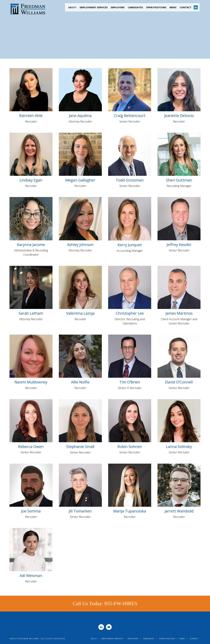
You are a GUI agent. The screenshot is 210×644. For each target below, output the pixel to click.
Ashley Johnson (80, 244)
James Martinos (179, 313)
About (72, 7)
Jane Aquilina (80, 115)
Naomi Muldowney (31, 382)
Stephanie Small (80, 446)
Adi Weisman (31, 575)
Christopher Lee (130, 313)
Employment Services (94, 7)
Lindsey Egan (31, 180)
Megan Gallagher (80, 180)
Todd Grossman (130, 180)
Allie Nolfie (80, 382)
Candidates (135, 7)
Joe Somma (31, 511)
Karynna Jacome (31, 244)
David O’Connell (179, 382)
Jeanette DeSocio (179, 115)
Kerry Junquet (130, 245)
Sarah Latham (31, 313)
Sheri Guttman (179, 180)
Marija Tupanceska (130, 511)
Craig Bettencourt (130, 115)
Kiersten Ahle (31, 115)
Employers (118, 7)
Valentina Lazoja (80, 313)
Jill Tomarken (80, 511)
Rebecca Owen (31, 446)
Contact (185, 7)
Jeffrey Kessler (179, 244)
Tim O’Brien (130, 382)
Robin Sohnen (130, 446)
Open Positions (156, 7)
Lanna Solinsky (179, 446)
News (173, 7)
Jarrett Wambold (179, 511)
